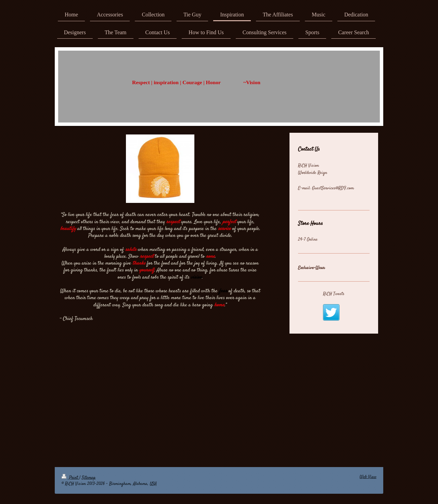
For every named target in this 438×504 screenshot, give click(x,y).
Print (70, 478)
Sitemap (89, 478)
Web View (368, 477)
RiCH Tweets (334, 294)
